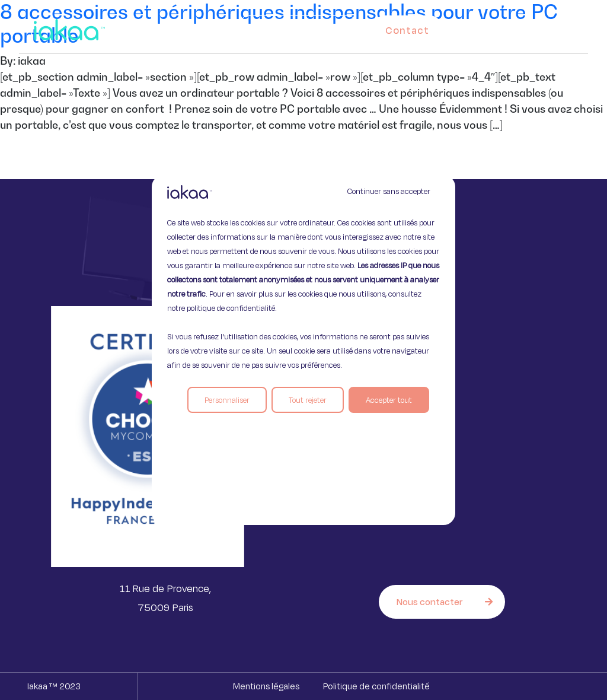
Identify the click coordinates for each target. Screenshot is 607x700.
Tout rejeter (308, 400)
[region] (303, 350)
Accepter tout (389, 400)
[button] (563, 27)
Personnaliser (227, 400)
